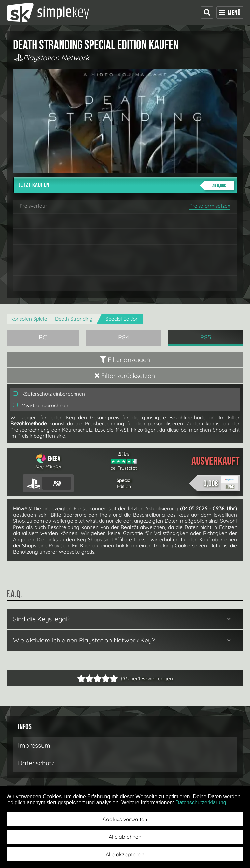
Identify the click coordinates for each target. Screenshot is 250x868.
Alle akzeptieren (125, 854)
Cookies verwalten (125, 819)
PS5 (206, 337)
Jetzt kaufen (126, 186)
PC (43, 337)
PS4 (124, 337)
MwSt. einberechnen (41, 405)
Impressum (34, 745)
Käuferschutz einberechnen (49, 394)
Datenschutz (36, 763)
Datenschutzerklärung (201, 802)
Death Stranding (74, 319)
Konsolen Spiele (29, 319)
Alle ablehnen (125, 837)
